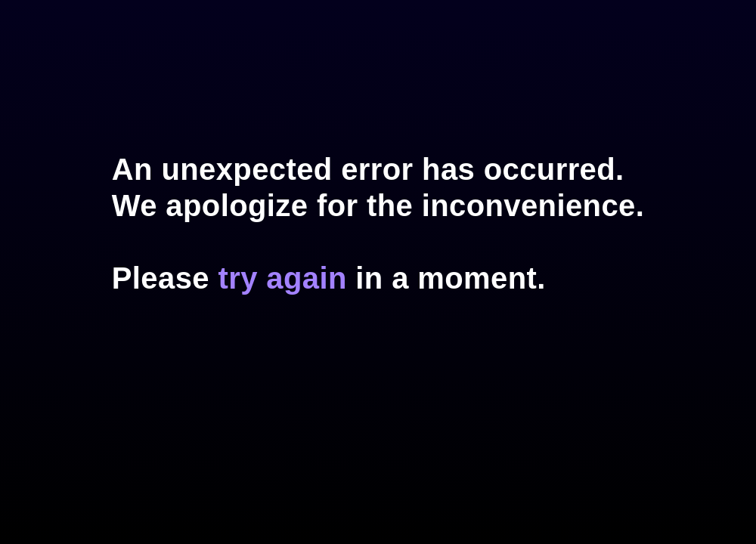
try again (282, 278)
